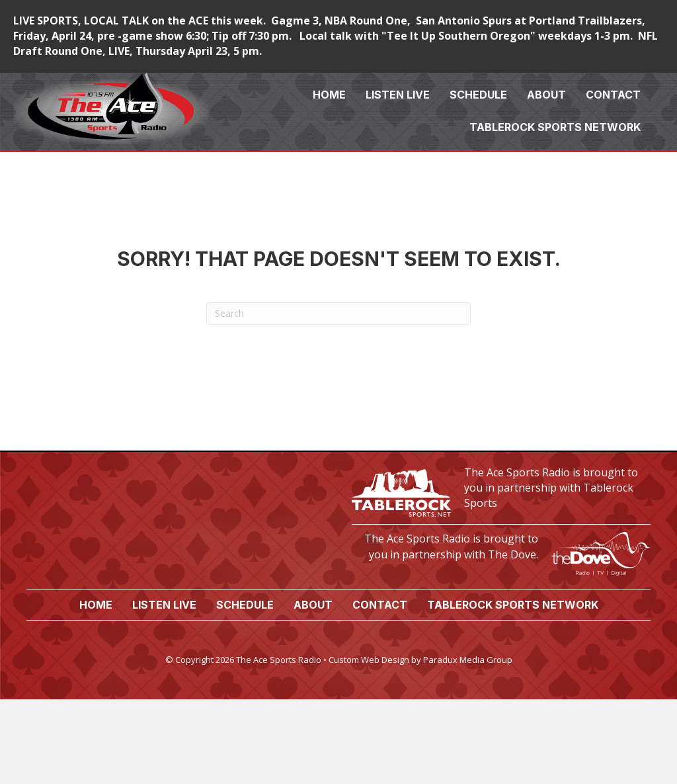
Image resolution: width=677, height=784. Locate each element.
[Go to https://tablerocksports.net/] (501, 492)
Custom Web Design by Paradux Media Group (420, 660)
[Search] (338, 314)
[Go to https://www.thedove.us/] (501, 550)
